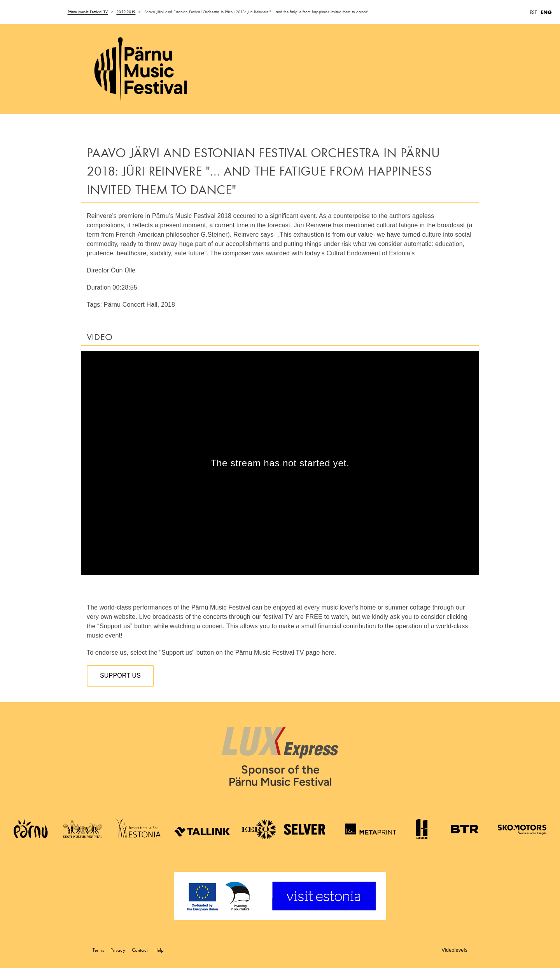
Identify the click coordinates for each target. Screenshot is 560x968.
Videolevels (454, 950)
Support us (120, 675)
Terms (98, 950)
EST (533, 12)
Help (159, 950)
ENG (546, 12)
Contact (140, 950)
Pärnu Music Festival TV (88, 12)
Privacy (118, 950)
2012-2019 (126, 12)
